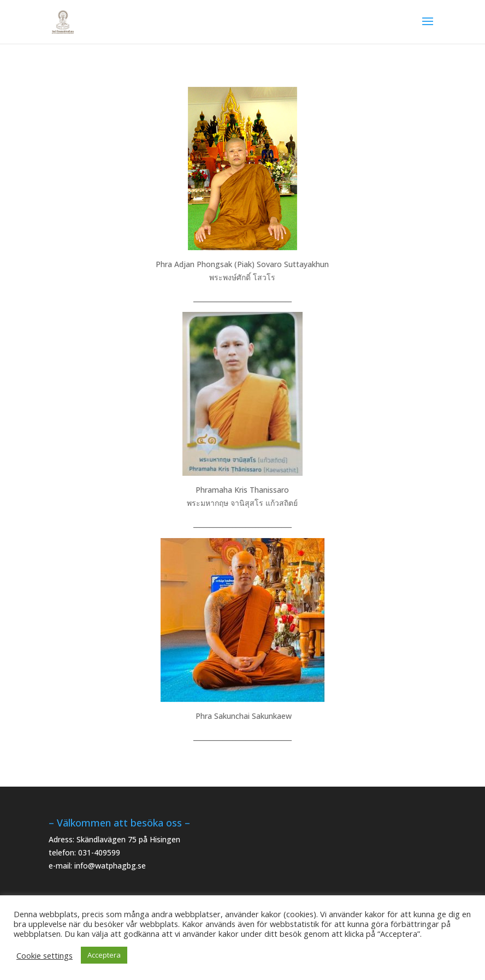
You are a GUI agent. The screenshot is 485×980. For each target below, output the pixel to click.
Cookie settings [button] (45, 955)
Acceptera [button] (104, 955)
